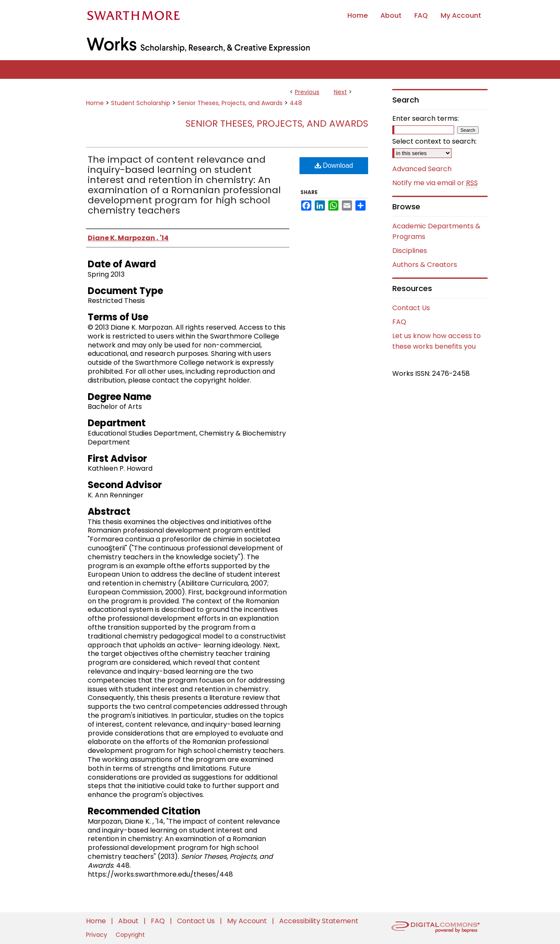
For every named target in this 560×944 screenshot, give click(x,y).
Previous (307, 92)
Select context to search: (434, 141)
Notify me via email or (435, 183)
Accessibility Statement (319, 921)
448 (296, 103)
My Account (248, 921)
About (129, 921)
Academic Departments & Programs (436, 231)
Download (334, 165)
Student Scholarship (141, 103)
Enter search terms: (426, 118)
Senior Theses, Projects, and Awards (230, 103)
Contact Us (411, 308)
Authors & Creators (425, 265)
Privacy (97, 935)
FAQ (399, 322)
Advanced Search (422, 169)
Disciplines (410, 251)
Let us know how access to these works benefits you (437, 341)
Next (340, 92)
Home (95, 103)
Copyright (130, 935)
